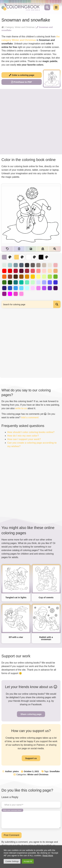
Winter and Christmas (38, 774)
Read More (48, 856)
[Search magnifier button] (57, 304)
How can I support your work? (24, 439)
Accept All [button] (28, 861)
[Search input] (27, 304)
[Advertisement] (31, 122)
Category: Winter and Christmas (20, 27)
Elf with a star (16, 637)
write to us (21, 408)
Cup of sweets (46, 597)
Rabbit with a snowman (46, 638)
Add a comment (30, 417)
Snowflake (55, 771)
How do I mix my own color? (23, 436)
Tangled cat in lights (16, 597)
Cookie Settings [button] (12, 861)
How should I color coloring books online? (31, 432)
